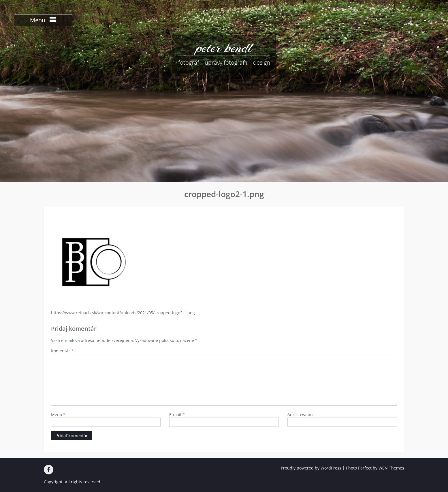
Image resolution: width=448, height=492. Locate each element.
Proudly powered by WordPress (311, 468)
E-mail (177, 415)
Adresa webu (300, 415)
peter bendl (224, 48)
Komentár (62, 351)
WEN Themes (391, 468)
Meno (58, 415)
